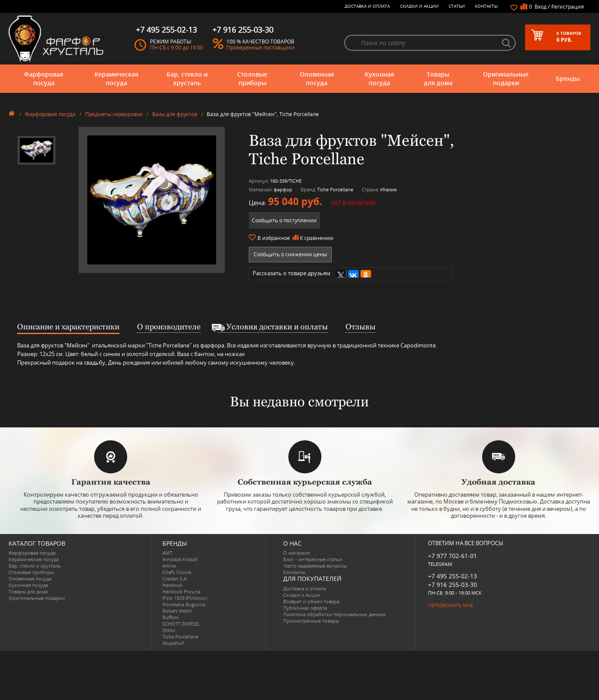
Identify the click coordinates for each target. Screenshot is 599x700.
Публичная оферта (305, 608)
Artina (169, 566)
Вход (541, 7)
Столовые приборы (252, 78)
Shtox (169, 630)
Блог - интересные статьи (313, 559)
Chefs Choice (177, 572)
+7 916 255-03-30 (452, 585)
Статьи (457, 6)
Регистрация (568, 7)
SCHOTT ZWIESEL (181, 624)
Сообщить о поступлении (284, 220)
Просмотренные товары (311, 621)
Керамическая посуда (116, 78)
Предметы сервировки (114, 114)
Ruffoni (171, 617)
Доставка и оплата (367, 6)
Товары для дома (438, 78)
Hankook (173, 585)
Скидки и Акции (419, 6)
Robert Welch (177, 611)
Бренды (568, 78)
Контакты (486, 6)
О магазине (296, 553)
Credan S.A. (175, 579)
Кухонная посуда (379, 78)
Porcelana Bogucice (184, 604)
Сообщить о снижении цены (290, 254)
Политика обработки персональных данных (335, 614)
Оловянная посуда (317, 78)
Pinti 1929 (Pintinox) (185, 598)
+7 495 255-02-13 (452, 576)
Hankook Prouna (181, 591)
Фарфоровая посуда (44, 78)
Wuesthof (173, 643)
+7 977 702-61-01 (452, 556)
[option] (37, 150)
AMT (167, 553)
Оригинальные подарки (506, 78)
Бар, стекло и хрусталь (187, 78)
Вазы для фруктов (175, 114)
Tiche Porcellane (180, 637)
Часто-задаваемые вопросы (315, 566)
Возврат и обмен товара (311, 601)
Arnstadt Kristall (180, 559)
